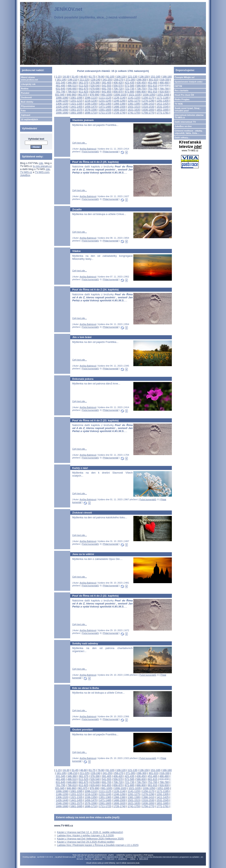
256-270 (119, 80)
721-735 (130, 89)
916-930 (164, 92)
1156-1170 (148, 98)
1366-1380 (119, 104)
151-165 (156, 77)
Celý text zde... (80, 143)
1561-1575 (76, 110)
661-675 (84, 89)
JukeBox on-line (183, 126)
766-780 (164, 89)
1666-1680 (62, 113)
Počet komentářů (90, 152)
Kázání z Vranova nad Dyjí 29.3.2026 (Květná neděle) (86, 842)
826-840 (95, 92)
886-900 (141, 92)
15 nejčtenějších (29, 119)
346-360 (72, 83)
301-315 (153, 80)
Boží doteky (27, 102)
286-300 (142, 80)
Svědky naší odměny (85, 643)
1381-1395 (134, 104)
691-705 (107, 89)
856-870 (118, 92)
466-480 (164, 83)
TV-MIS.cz (26, 172)
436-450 (141, 83)
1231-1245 (105, 101)
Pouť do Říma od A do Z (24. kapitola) (95, 290)
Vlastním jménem (83, 120)
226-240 (96, 80)
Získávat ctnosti (82, 513)
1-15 (58, 77)
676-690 (95, 89)
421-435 (130, 83)
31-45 (75, 77)
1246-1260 (119, 101)
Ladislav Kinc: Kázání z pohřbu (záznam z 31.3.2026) (85, 835)
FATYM (178, 86)
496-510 (72, 86)
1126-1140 (119, 98)
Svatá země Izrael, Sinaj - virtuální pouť (188, 109)
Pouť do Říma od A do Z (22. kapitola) (95, 596)
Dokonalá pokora (83, 379)
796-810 (72, 92)
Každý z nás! (80, 468)
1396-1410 (148, 104)
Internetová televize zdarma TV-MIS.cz (189, 116)
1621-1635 (134, 110)
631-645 (60, 89)
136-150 (144, 77)
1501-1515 (134, 107)
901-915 (153, 92)
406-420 (118, 83)
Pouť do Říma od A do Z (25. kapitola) (95, 162)
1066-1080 (62, 98)
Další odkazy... (182, 138)
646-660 (72, 89)
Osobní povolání (82, 730)
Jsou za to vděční (83, 554)
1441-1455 (76, 107)
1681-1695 (76, 113)
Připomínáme (28, 106)
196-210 (73, 80)
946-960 (71, 95)
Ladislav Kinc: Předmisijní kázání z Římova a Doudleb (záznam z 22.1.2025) (98, 845)
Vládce (76, 251)
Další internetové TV (185, 122)
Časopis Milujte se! (185, 77)
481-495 (60, 86)
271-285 (130, 80)
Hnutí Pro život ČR (184, 95)
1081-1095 (76, 98)
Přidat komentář (111, 152)
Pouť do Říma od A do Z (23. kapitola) (95, 420)
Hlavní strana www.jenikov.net (29, 78)
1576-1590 (91, 110)
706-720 (118, 89)
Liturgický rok (28, 84)
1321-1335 (76, 104)
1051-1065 (163, 95)
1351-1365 (105, 104)
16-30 (66, 77)
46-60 (84, 77)
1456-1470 (91, 107)
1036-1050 (149, 95)
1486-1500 (119, 107)
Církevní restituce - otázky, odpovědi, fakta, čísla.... (189, 132)
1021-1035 (135, 95)
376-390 (95, 83)
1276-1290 (148, 101)
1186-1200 (62, 101)
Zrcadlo (77, 209)
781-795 (60, 92)
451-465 (153, 83)
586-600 (141, 86)
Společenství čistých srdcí (189, 82)
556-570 (118, 86)
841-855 (107, 92)
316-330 (165, 80)
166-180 (167, 77)
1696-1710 (91, 113)
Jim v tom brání (82, 337)
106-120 (121, 77)
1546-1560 (62, 110)
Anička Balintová (88, 149)
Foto (23, 111)
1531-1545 (163, 107)
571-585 (130, 86)
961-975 (83, 95)
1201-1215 (76, 101)
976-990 (94, 95)
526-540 (95, 86)
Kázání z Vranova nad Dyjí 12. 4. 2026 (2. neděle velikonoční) (90, 832)
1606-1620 (119, 110)
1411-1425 (163, 104)
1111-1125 (105, 98)
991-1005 (107, 95)
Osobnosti (26, 97)
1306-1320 (62, 104)
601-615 (153, 86)
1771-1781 (163, 113)
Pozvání (25, 93)
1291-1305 (163, 101)
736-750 (141, 89)
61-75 (92, 77)
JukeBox (25, 175)
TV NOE (179, 104)
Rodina (25, 89)
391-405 (107, 83)
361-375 (84, 83)
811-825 (84, 92)
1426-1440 (62, 107)
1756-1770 (148, 113)
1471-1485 (105, 107)
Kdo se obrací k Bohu (86, 688)
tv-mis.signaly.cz (42, 166)
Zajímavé (26, 115)
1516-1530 (148, 107)
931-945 (60, 95)
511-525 (84, 86)
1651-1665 (163, 110)
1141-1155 (134, 98)
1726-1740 (119, 113)
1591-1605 (105, 110)
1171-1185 (163, 98)
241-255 (107, 80)
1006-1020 (120, 95)
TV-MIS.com (42, 172)
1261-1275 (134, 101)
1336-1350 (91, 104)
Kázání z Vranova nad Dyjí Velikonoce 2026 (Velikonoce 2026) (90, 839)
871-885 (130, 92)
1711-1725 (105, 113)
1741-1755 (134, 113)
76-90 (101, 77)
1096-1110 (91, 98)
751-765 (153, 89)
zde (41, 163)
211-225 (84, 80)
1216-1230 (91, 101)
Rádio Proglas (182, 99)
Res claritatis (181, 91)
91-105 (110, 77)
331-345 (60, 83)
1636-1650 (148, 110)
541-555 (107, 86)
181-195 (61, 80)
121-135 (132, 77)
